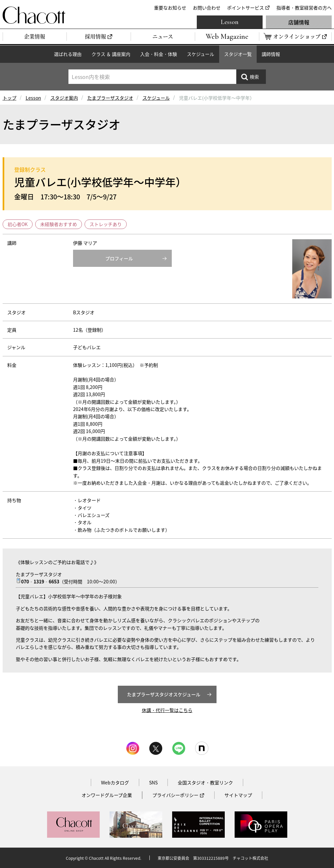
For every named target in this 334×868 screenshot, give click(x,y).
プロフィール (119, 258)
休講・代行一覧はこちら (167, 710)
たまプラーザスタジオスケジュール (164, 694)
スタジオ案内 (64, 98)
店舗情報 (299, 22)
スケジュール (201, 54)
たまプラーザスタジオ (110, 98)
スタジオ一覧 (238, 54)
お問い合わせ (207, 8)
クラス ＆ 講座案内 (111, 54)
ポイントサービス (245, 8)
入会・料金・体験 (159, 54)
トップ (10, 98)
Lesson (230, 22)
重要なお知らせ (170, 8)
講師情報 (271, 54)
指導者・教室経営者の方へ (304, 8)
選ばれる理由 (68, 54)
